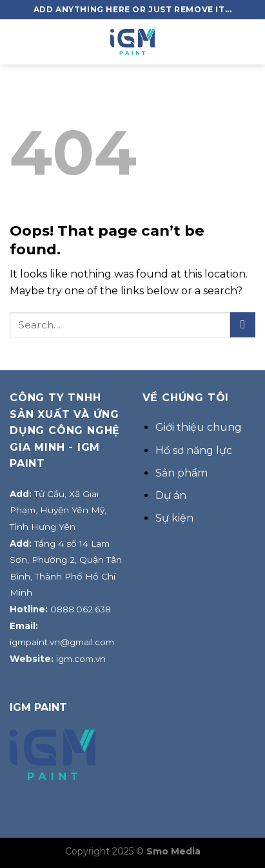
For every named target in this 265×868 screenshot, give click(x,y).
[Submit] (243, 325)
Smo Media (173, 851)
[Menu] (17, 42)
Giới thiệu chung (199, 427)
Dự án (171, 495)
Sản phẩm (182, 473)
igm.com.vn (81, 659)
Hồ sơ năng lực (194, 450)
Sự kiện (174, 518)
